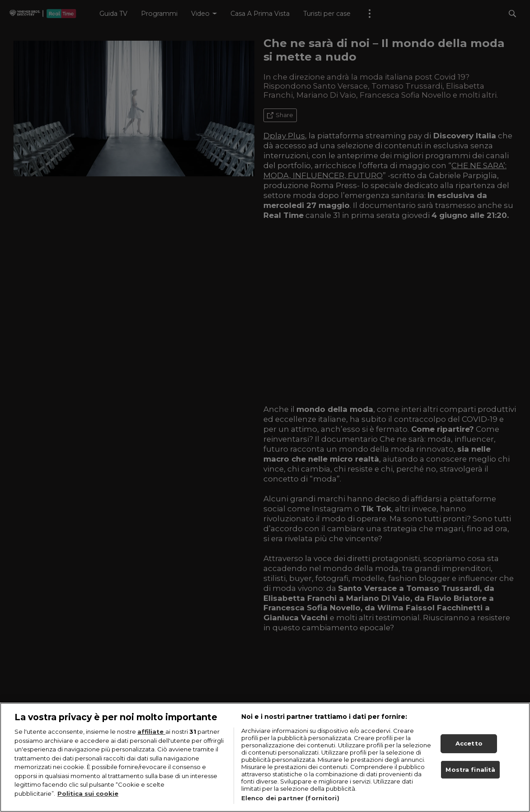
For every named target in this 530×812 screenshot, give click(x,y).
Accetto (469, 743)
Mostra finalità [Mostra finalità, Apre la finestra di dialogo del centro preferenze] (470, 770)
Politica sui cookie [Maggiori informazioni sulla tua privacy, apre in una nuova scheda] (88, 793)
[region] (265, 757)
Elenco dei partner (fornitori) (290, 798)
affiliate (151, 732)
